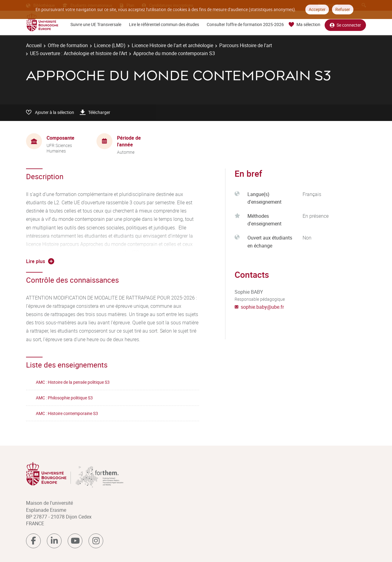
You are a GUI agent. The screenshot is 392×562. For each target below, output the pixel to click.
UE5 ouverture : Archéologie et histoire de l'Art (79, 53)
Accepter (317, 9)
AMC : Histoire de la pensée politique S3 (73, 382)
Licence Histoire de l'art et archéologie (172, 45)
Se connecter (345, 25)
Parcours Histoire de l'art (246, 45)
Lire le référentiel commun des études (164, 24)
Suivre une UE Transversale (96, 24)
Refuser (343, 9)
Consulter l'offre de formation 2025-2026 (245, 24)
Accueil (34, 45)
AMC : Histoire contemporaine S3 (67, 413)
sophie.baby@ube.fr (262, 307)
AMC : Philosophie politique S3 (64, 398)
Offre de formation (68, 45)
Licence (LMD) (110, 45)
